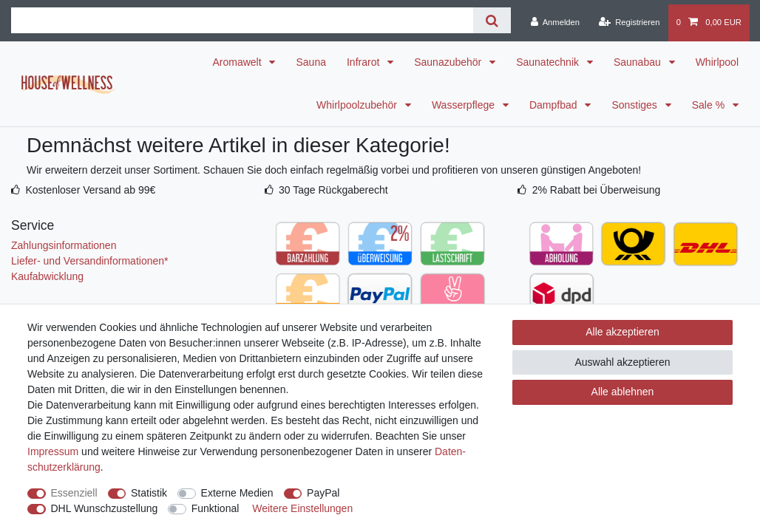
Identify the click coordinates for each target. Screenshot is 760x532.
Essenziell (74, 493)
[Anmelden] (555, 23)
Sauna (311, 62)
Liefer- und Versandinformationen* (89, 261)
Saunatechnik (549, 62)
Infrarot (364, 62)
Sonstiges (635, 105)
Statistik (149, 493)
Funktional (216, 508)
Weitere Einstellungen (302, 508)
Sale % (710, 105)
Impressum (53, 451)
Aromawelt (238, 62)
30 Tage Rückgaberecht (333, 190)
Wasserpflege (465, 105)
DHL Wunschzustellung (105, 508)
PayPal (323, 493)
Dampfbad (554, 105)
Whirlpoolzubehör (358, 105)
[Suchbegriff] (242, 20)
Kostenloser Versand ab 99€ (90, 190)
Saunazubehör (449, 62)
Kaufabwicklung (47, 276)
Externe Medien (237, 493)
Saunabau (639, 62)
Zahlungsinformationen (64, 245)
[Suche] (492, 20)
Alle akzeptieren (622, 332)
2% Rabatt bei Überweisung (597, 190)
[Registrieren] (629, 23)
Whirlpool (717, 62)
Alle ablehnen (623, 392)
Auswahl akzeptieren (622, 362)
